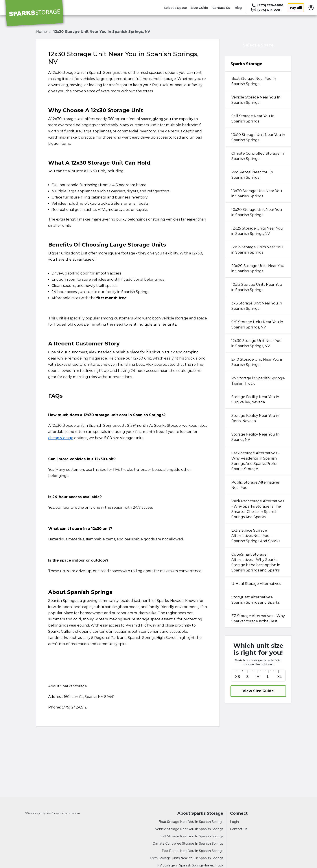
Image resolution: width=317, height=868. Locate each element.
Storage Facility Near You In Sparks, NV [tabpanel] (255, 437)
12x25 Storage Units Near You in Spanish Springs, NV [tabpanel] (257, 231)
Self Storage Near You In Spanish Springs (192, 836)
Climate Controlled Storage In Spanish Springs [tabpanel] (258, 156)
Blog (238, 8)
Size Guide (200, 8)
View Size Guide (258, 691)
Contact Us (221, 8)
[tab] (258, 81)
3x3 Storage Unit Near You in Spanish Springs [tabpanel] (257, 306)
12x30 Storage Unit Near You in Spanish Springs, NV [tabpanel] (257, 343)
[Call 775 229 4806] (267, 5)
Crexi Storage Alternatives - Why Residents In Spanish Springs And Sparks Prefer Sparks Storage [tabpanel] (255, 461)
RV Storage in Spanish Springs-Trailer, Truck (190, 865)
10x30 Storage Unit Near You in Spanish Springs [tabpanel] (257, 194)
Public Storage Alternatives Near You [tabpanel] (255, 485)
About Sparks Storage (200, 813)
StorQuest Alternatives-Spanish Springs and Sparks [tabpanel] (255, 600)
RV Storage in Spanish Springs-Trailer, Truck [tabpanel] (258, 381)
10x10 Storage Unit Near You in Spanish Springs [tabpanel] (258, 137)
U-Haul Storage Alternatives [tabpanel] (256, 584)
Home (42, 32)
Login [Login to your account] (234, 822)
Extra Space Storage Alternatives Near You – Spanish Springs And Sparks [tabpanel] (256, 536)
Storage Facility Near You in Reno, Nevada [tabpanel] (255, 418)
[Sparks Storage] (34, 14)
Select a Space (175, 8)
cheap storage (61, 438)
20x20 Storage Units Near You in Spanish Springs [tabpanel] (258, 268)
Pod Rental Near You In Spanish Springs (193, 851)
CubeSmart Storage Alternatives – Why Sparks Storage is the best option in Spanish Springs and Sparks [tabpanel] (256, 562)
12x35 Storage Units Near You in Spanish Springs (187, 858)
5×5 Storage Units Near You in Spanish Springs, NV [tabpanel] (257, 325)
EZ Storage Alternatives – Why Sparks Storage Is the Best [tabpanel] (258, 619)
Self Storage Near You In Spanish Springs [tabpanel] (253, 119)
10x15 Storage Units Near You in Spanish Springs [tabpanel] (257, 287)
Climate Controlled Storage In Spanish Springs (188, 844)
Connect (239, 813)
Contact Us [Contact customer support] (239, 829)
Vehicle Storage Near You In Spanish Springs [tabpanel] (256, 100)
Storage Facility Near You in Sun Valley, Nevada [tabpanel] (255, 400)
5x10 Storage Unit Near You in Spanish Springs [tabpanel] (257, 362)
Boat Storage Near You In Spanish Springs (191, 822)
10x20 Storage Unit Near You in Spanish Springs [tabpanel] (257, 212)
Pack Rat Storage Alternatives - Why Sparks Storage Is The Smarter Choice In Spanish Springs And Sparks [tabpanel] (258, 509)
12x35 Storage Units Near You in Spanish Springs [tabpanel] (257, 250)
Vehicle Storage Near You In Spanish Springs (189, 829)
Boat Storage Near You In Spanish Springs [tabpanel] (254, 81)
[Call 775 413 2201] (267, 10)
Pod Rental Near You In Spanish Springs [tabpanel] (252, 175)
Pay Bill (296, 8)
